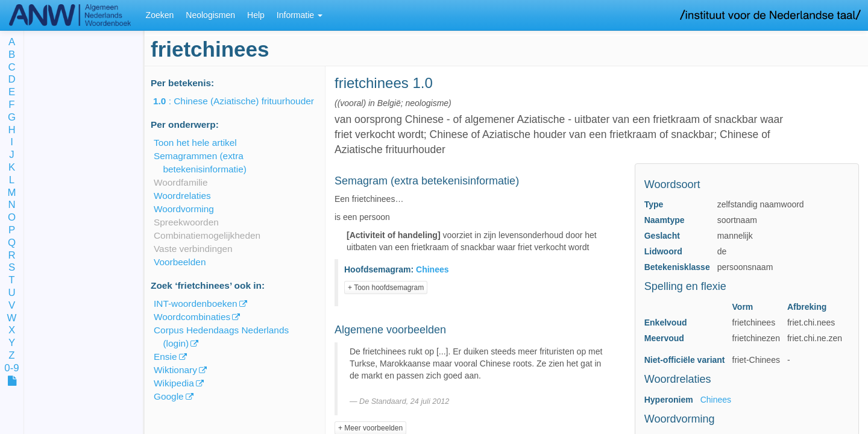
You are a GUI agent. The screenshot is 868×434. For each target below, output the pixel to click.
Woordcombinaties (192, 317)
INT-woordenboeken (196, 303)
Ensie (165, 357)
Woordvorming (184, 209)
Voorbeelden (180, 262)
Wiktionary (175, 370)
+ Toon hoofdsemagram (386, 288)
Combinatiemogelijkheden (207, 235)
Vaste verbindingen (193, 249)
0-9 (11, 369)
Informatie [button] (300, 15)
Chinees (716, 400)
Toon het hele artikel (195, 143)
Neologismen (210, 15)
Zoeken (160, 15)
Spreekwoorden (186, 222)
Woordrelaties (182, 196)
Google (169, 396)
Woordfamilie (181, 182)
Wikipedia (174, 383)
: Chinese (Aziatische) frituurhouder (242, 101)
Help (256, 15)
